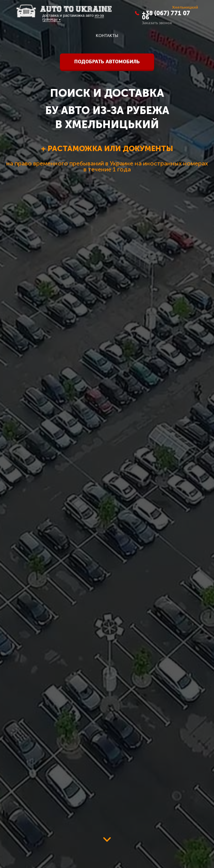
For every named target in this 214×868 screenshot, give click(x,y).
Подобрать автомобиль (107, 62)
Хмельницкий (185, 7)
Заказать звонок (157, 23)
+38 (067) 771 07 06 (166, 15)
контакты (107, 35)
